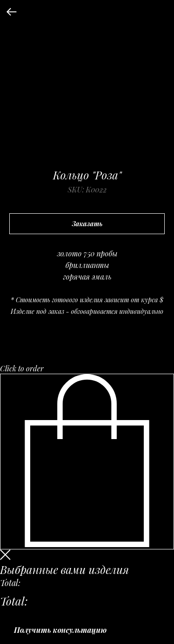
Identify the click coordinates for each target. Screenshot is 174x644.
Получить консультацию (60, 630)
